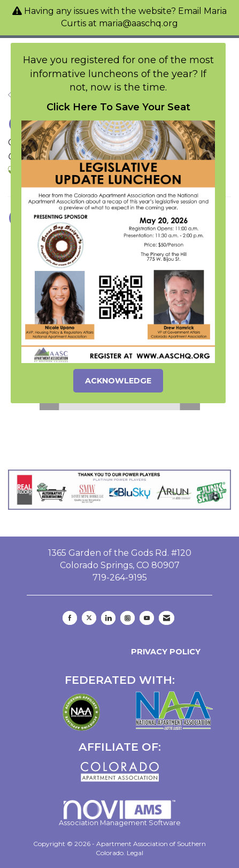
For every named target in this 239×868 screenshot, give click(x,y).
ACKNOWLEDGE (118, 381)
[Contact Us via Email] (167, 618)
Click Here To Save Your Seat (118, 107)
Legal (135, 853)
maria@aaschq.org (138, 23)
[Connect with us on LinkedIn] (108, 618)
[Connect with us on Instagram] (128, 618)
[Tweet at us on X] (89, 618)
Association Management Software (120, 813)
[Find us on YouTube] (147, 618)
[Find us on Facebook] (70, 618)
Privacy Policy (164, 652)
